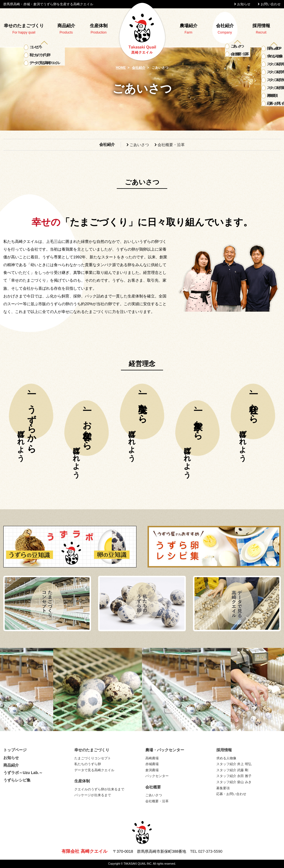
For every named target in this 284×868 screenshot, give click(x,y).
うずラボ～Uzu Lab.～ (23, 773)
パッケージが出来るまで (93, 795)
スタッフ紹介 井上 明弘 (234, 764)
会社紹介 (225, 26)
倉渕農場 (152, 770)
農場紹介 (189, 26)
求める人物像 (226, 758)
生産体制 (99, 26)
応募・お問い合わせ (231, 794)
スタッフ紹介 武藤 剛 (232, 770)
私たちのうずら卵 (88, 764)
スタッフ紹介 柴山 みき (234, 782)
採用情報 (261, 26)
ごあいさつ (139, 145)
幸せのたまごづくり (24, 26)
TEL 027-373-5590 (206, 851)
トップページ (15, 750)
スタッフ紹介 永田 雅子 (234, 776)
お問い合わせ (271, 4)
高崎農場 (152, 758)
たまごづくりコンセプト (93, 758)
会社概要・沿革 (171, 145)
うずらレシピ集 (17, 780)
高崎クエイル (142, 32)
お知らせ (244, 4)
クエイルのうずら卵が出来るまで (99, 789)
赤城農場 (152, 764)
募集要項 (223, 788)
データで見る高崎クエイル (94, 770)
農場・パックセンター (165, 750)
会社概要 (153, 787)
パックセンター (157, 776)
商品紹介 (66, 26)
